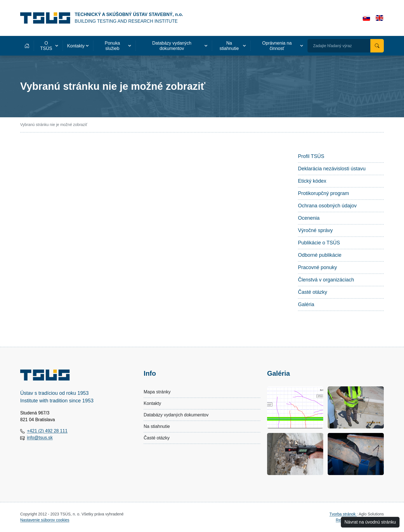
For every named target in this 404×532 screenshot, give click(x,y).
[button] (48, 46)
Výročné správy (315, 230)
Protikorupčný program (323, 193)
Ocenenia (309, 218)
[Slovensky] (367, 18)
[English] (379, 18)
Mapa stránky (157, 392)
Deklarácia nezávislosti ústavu (332, 169)
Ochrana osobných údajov (327, 206)
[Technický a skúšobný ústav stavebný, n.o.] (102, 18)
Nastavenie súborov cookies (45, 520)
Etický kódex (312, 181)
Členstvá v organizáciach (326, 280)
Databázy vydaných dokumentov (176, 415)
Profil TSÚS (311, 156)
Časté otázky (313, 292)
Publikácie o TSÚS (319, 243)
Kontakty (152, 403)
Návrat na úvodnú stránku (370, 522)
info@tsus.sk (40, 438)
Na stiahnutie (157, 426)
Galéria (306, 304)
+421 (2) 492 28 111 (47, 431)
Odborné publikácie (320, 255)
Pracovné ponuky (317, 267)
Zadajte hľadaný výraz (332, 46)
